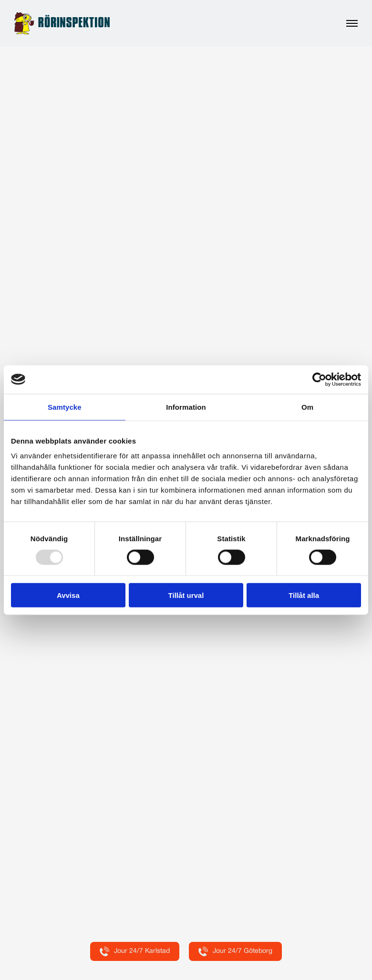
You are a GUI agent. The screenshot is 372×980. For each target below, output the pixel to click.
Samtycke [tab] (65, 407)
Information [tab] (186, 407)
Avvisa (68, 595)
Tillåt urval (186, 595)
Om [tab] (307, 407)
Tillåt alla (304, 595)
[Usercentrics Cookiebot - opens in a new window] (319, 379)
